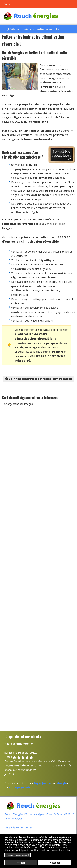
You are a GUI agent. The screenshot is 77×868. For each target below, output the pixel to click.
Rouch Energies (14, 814)
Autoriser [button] (55, 863)
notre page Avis (20, 787)
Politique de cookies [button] (27, 851)
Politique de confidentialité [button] (55, 851)
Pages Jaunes (43, 783)
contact (27, 827)
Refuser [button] (21, 863)
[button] (73, 29)
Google (62, 783)
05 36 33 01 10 (13, 827)
